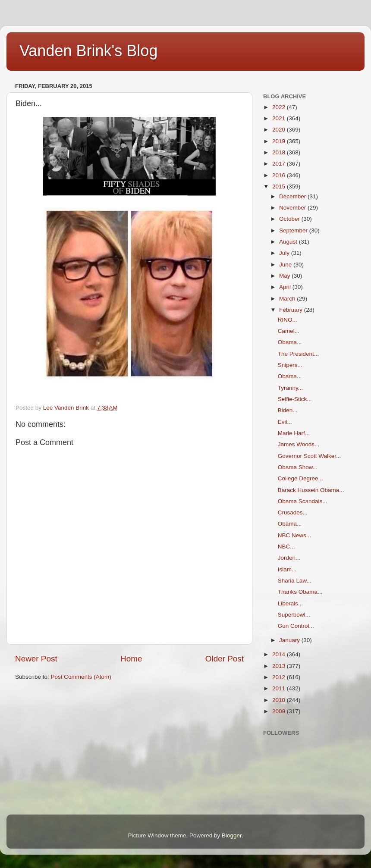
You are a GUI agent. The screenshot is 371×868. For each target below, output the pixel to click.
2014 (280, 654)
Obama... (290, 342)
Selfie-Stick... (295, 399)
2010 (280, 700)
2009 (280, 711)
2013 (280, 666)
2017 (280, 164)
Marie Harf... (294, 433)
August (289, 242)
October (290, 219)
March (288, 299)
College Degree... (300, 478)
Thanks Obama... (300, 592)
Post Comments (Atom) (81, 677)
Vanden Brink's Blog (88, 51)
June (286, 265)
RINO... (288, 320)
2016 (280, 175)
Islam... (287, 569)
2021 (280, 118)
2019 (280, 141)
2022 (280, 107)
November (293, 208)
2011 (280, 688)
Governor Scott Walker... (310, 456)
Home (131, 659)
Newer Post (36, 659)
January (290, 640)
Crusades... (293, 512)
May (285, 276)
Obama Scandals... (303, 501)
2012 (280, 677)
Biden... (288, 410)
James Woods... (299, 444)
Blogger (232, 835)
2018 (280, 152)
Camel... (289, 331)
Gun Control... (296, 626)
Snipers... (290, 365)
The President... (298, 354)
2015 (280, 186)
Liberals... (291, 603)
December (293, 196)
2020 (280, 130)
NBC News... (294, 535)
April (286, 287)
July (285, 253)
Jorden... (289, 558)
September (294, 230)
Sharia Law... (295, 581)
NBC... (286, 547)
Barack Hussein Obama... (311, 490)
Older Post (225, 659)
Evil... (285, 422)
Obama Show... (298, 467)
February (292, 310)
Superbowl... (294, 615)
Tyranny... (290, 388)
